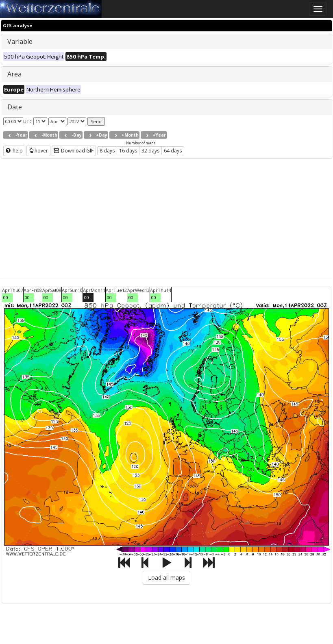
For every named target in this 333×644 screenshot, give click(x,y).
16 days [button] (128, 151)
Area (14, 74)
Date (15, 107)
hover (38, 151)
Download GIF (74, 151)
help (14, 151)
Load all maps (166, 578)
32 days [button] (150, 151)
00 (6, 297)
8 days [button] (107, 151)
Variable (20, 41)
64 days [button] (173, 151)
